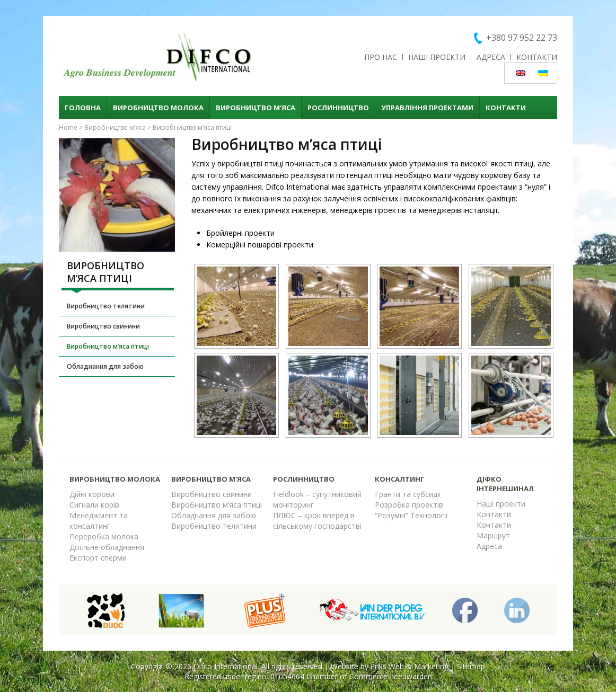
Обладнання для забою (105, 366)
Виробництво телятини (106, 306)
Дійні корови (92, 494)
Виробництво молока (158, 108)
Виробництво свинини (103, 326)
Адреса (491, 57)
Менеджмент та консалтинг (99, 521)
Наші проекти (437, 57)
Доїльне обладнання (107, 547)
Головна (83, 108)
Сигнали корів (94, 505)
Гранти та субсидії (408, 494)
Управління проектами (427, 108)
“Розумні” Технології (411, 515)
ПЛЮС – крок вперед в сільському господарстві (317, 521)
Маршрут (493, 535)
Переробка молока (104, 536)
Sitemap (471, 666)
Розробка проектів (409, 505)
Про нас (381, 57)
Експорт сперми (98, 558)
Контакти (537, 57)
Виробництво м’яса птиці (108, 346)
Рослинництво (338, 108)
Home (68, 127)
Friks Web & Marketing (410, 666)
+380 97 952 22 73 (522, 38)
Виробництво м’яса (256, 108)
